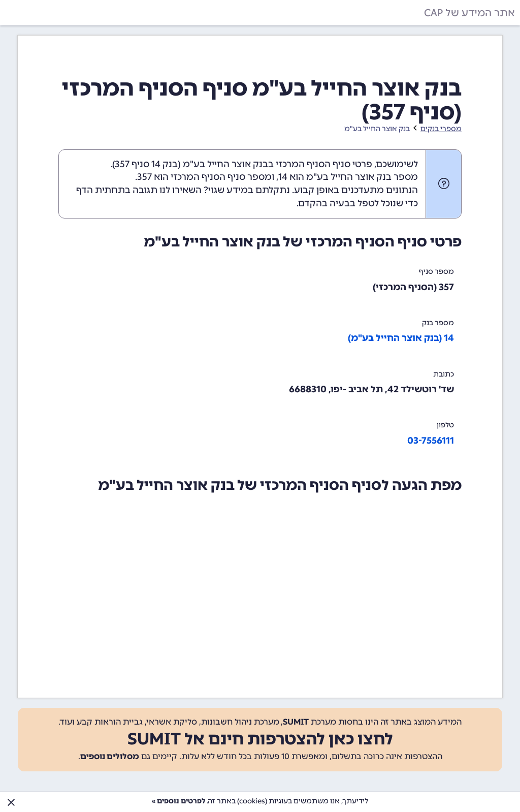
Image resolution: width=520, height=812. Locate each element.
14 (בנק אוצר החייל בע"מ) (401, 338)
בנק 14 (165, 164)
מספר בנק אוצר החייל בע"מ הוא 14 (348, 177)
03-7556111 (431, 441)
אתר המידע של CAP (469, 13)
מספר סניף (436, 272)
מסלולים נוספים (110, 756)
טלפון (445, 425)
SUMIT (296, 722)
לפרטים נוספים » (178, 801)
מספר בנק (438, 323)
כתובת (444, 374)
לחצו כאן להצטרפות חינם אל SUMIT (260, 739)
